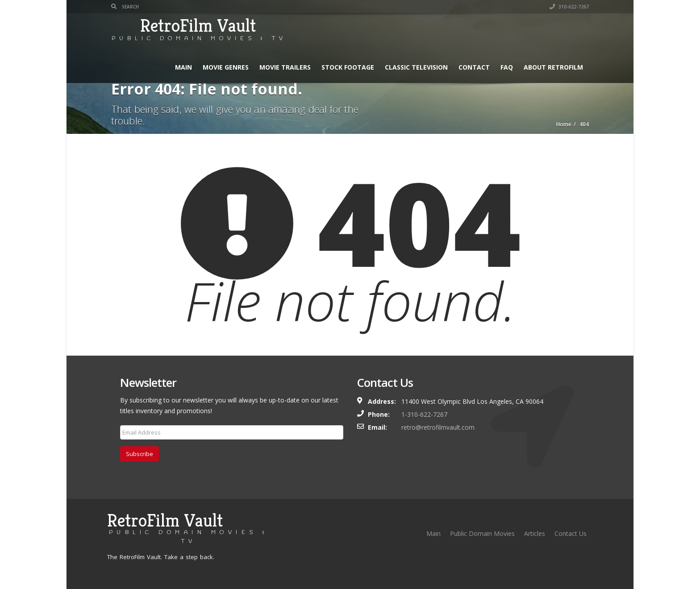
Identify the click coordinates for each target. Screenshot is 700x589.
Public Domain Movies (482, 533)
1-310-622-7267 (424, 414)
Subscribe (140, 454)
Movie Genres (226, 67)
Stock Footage (348, 67)
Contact (474, 67)
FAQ (507, 67)
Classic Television (416, 67)
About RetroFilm (553, 67)
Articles (535, 533)
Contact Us (571, 533)
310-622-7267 (569, 7)
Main (183, 67)
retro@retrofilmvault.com (438, 427)
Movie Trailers (285, 67)
